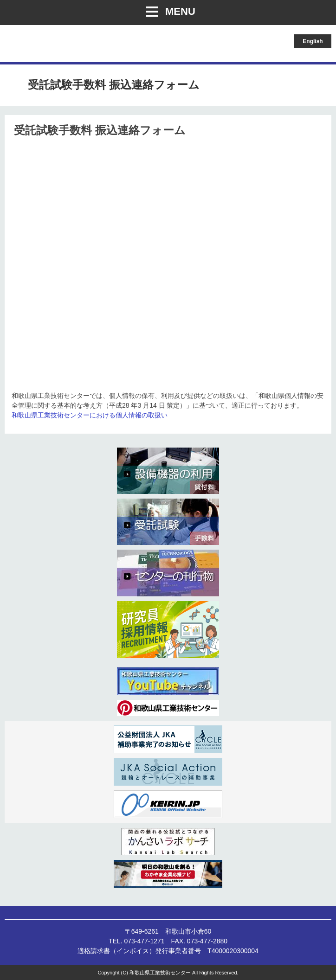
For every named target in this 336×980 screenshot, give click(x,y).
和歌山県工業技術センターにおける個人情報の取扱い (90, 415)
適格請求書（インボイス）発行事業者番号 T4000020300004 (168, 951)
